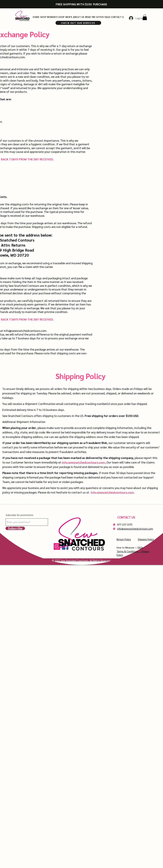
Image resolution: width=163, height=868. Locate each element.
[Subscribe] (15, 528)
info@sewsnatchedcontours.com (25, 331)
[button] (145, 17)
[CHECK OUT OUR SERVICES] (78, 23)
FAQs (140, 547)
